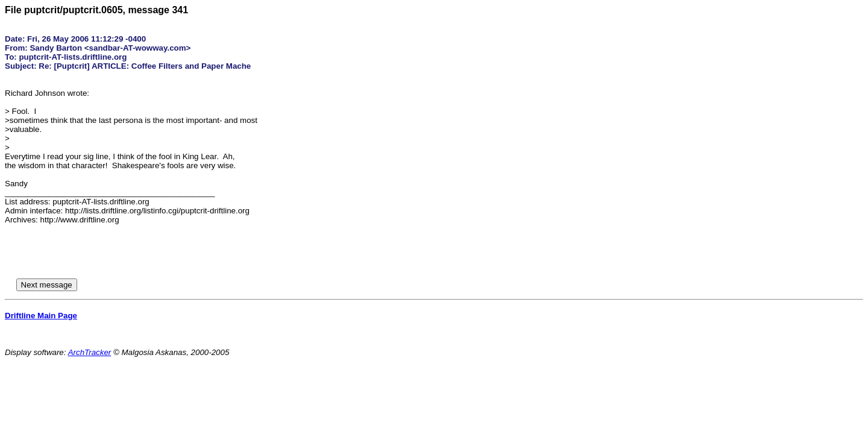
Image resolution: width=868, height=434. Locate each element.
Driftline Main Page (41, 316)
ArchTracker (90, 352)
